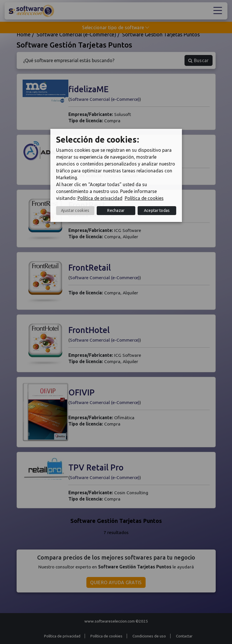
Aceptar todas (157, 210)
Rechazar (116, 210)
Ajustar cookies (75, 210)
